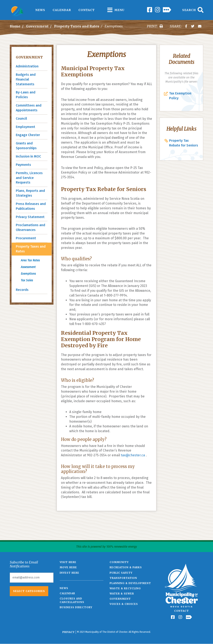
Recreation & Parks (126, 567)
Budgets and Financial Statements (26, 79)
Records (22, 290)
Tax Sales (27, 280)
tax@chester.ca (133, 455)
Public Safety (121, 573)
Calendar (62, 10)
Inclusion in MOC (28, 156)
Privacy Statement (30, 217)
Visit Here (68, 562)
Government (37, 26)
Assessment (28, 267)
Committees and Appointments (29, 108)
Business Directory (76, 607)
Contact (87, 10)
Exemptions (28, 274)
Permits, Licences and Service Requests (29, 178)
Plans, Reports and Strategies (30, 193)
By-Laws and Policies (26, 95)
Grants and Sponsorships (26, 146)
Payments (23, 165)
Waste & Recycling (125, 588)
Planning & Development (130, 583)
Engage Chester (28, 135)
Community (119, 562)
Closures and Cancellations (72, 600)
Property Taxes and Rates (77, 26)
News (40, 10)
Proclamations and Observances (30, 227)
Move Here (68, 567)
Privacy (69, 632)
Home (15, 26)
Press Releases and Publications (31, 206)
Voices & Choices (124, 604)
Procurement (26, 238)
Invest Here (69, 573)
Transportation (123, 578)
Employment (25, 127)
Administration (27, 66)
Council (21, 119)
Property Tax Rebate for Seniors (184, 143)
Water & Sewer (122, 594)
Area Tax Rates (30, 260)
